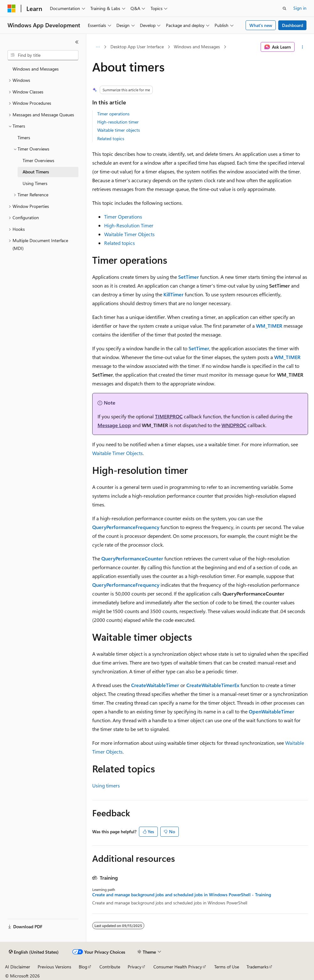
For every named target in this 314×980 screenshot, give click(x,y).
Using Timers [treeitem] (35, 183)
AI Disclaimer (18, 967)
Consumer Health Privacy (178, 967)
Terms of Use (227, 967)
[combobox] (43, 55)
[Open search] (285, 8)
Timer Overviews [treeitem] (38, 160)
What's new (261, 25)
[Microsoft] (12, 8)
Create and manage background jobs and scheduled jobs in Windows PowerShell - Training (182, 895)
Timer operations (113, 114)
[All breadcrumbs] (98, 47)
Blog (83, 967)
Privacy (135, 967)
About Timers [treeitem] (36, 172)
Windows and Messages (197, 47)
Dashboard (293, 25)
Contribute (110, 967)
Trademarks (258, 967)
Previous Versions (54, 967)
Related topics (111, 138)
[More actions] (303, 47)
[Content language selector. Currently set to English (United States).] (34, 952)
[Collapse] (77, 42)
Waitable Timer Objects (129, 234)
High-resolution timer (118, 122)
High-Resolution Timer (129, 225)
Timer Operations (123, 217)
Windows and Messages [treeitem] (36, 69)
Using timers (106, 785)
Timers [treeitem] (24, 138)
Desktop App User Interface (137, 47)
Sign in (300, 8)
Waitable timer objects (119, 130)
